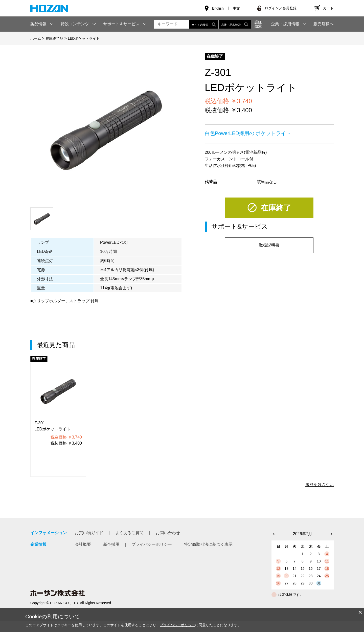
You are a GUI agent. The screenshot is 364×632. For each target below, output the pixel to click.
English (218, 8)
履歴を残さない (320, 485)
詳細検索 (258, 24)
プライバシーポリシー (152, 544)
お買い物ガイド (89, 533)
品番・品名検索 (235, 24)
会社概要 (83, 544)
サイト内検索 (204, 24)
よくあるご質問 (129, 533)
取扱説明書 (269, 245)
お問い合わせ (168, 533)
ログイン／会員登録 (281, 8)
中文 (236, 8)
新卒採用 (111, 544)
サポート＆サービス (121, 24)
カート (328, 8)
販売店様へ (324, 24)
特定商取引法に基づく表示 (208, 544)
